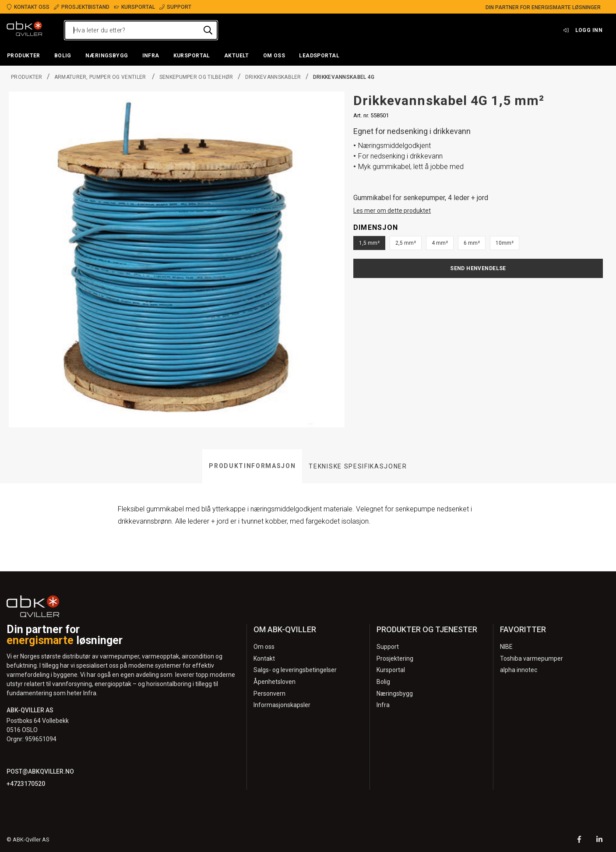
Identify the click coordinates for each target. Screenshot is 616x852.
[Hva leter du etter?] (141, 30)
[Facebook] (579, 840)
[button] (24, 56)
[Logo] (25, 30)
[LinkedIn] (599, 840)
